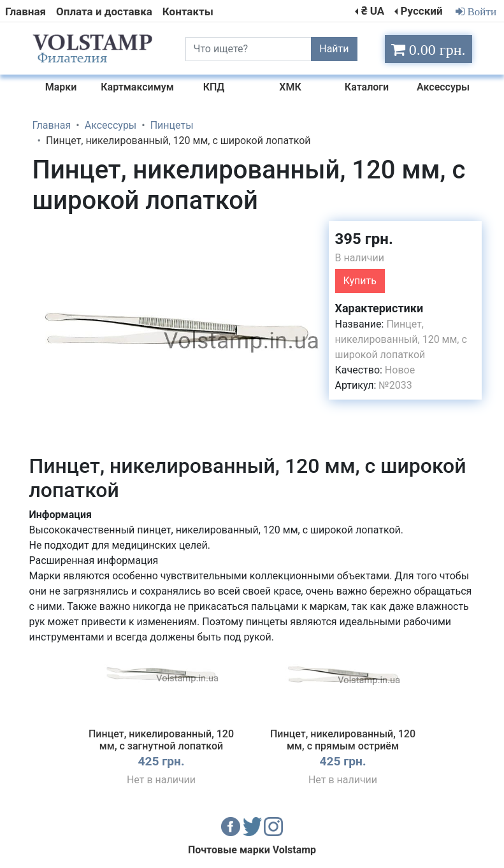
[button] (308, 233)
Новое (400, 370)
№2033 (395, 385)
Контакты (188, 11)
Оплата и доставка (104, 11)
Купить (360, 281)
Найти (334, 49)
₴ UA (373, 11)
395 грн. (364, 239)
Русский (421, 11)
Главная (25, 11)
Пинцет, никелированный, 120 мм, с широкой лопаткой (401, 339)
